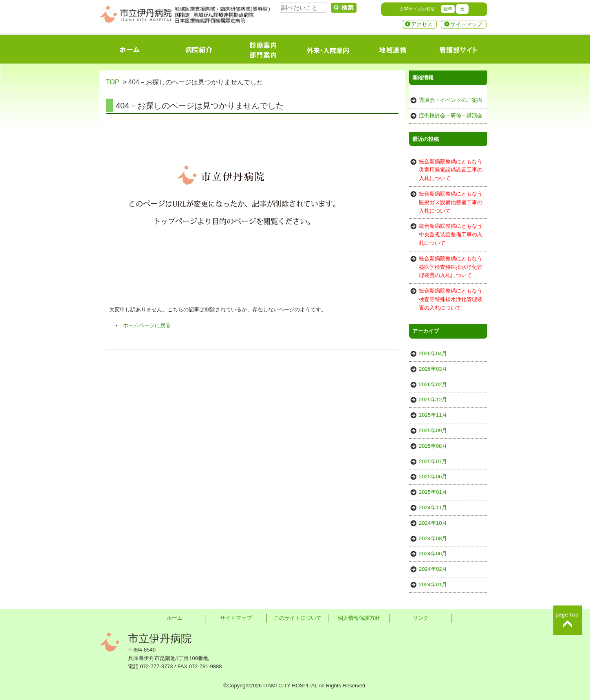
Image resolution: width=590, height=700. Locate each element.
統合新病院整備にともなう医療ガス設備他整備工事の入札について (451, 202)
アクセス (422, 24)
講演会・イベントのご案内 (451, 100)
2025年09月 (433, 430)
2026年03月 (433, 369)
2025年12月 (433, 400)
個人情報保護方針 (359, 618)
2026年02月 (433, 384)
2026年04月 (433, 353)
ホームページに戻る (147, 325)
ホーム (175, 618)
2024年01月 (433, 584)
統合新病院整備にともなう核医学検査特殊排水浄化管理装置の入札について (451, 267)
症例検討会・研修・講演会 (451, 116)
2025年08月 (433, 446)
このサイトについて (298, 618)
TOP (112, 82)
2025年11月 (433, 415)
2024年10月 (433, 523)
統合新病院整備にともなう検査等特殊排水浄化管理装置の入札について (451, 299)
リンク (421, 618)
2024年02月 (433, 569)
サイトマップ (466, 24)
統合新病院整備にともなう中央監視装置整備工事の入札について (451, 234)
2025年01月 (433, 492)
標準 (448, 9)
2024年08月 (433, 538)
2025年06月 (433, 477)
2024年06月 (433, 554)
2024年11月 (433, 507)
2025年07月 (433, 461)
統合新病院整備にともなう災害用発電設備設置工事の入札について (451, 170)
